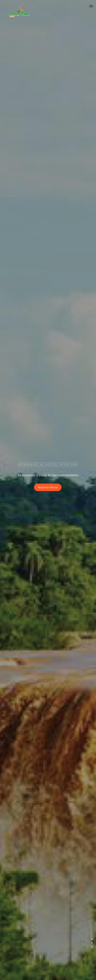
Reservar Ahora (48, 487)
